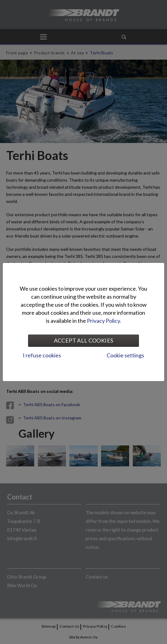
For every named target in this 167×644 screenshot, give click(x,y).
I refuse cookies (42, 355)
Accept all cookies (83, 340)
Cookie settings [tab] (125, 355)
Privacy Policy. (104, 321)
